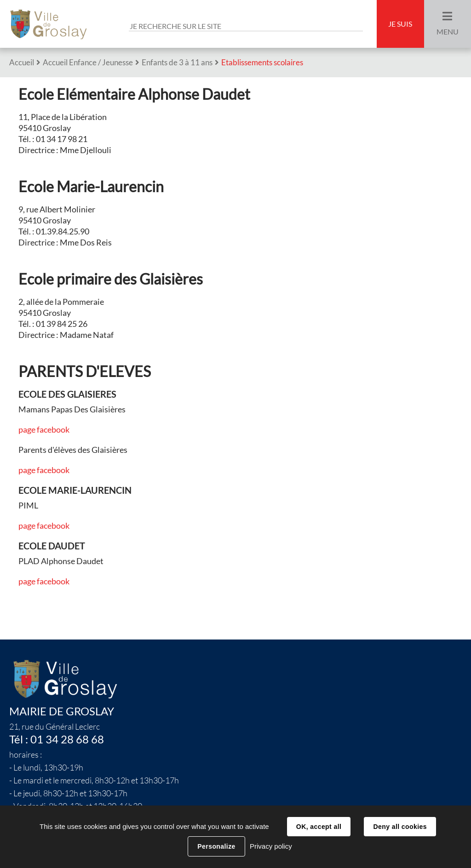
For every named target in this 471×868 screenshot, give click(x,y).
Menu (448, 32)
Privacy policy (271, 846)
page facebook (44, 430)
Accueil (22, 62)
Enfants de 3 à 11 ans (177, 62)
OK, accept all (319, 827)
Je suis (400, 24)
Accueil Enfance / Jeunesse (88, 62)
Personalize (216, 846)
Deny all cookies (400, 827)
